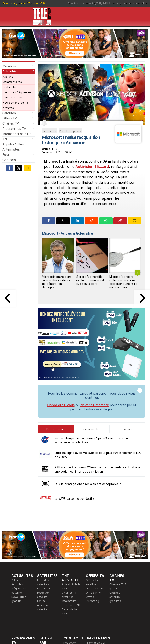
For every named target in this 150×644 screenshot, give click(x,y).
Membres (9, 66)
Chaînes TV (11, 123)
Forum (7, 155)
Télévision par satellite (81, 3)
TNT (99, 3)
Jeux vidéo (50, 131)
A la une (8, 77)
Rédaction (70, 579)
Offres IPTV (93, 529)
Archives (8, 108)
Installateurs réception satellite (45, 529)
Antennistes (11, 149)
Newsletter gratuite (15, 103)
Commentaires (12, 82)
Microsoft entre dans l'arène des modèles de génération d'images (57, 282)
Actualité (45, 587)
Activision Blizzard (92, 167)
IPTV (105, 3)
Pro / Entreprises (70, 131)
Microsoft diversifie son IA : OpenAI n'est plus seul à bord (90, 280)
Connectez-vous (61, 341)
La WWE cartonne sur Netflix (74, 435)
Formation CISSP (98, 583)
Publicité (69, 583)
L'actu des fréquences (17, 92)
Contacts (9, 160)
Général (69, 587)
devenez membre (95, 341)
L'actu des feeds (13, 97)
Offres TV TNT (95, 524)
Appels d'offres (14, 144)
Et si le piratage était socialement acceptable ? (88, 420)
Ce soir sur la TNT (23, 591)
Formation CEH (97, 579)
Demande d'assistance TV (72, 595)
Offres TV (10, 118)
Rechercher (10, 87)
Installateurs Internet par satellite (48, 599)
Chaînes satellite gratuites (115, 533)
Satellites (9, 113)
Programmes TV (14, 129)
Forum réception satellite (43, 541)
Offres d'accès (49, 591)
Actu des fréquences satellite (19, 524)
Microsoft (50, 233)
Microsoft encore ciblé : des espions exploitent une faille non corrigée (123, 282)
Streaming (115, 3)
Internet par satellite (135, 3)
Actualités (10, 71)
